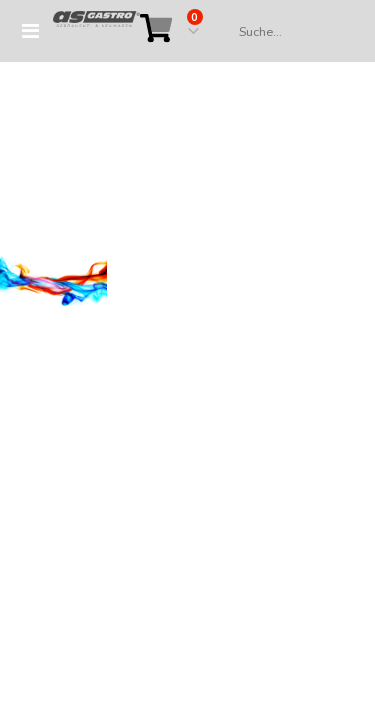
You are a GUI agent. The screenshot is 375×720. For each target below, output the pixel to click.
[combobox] (287, 32)
